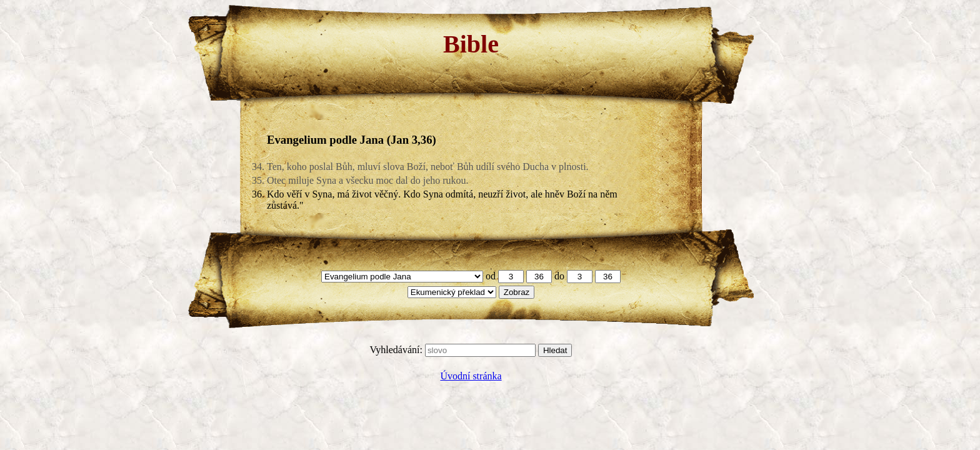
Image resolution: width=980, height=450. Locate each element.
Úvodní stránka (471, 376)
